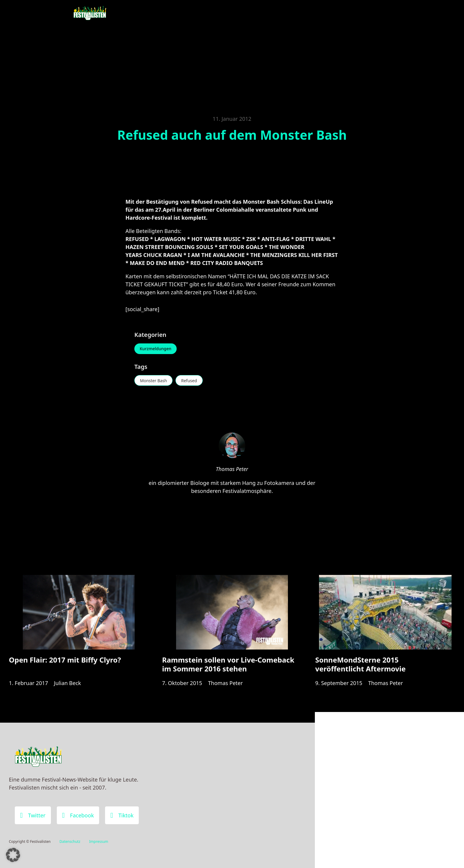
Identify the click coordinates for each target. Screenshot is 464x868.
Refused (189, 381)
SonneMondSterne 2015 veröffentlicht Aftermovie (360, 664)
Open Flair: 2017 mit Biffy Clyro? (65, 660)
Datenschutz (70, 842)
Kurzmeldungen (156, 349)
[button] (13, 855)
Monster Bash (153, 381)
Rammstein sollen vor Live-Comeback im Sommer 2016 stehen (228, 664)
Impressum (99, 842)
